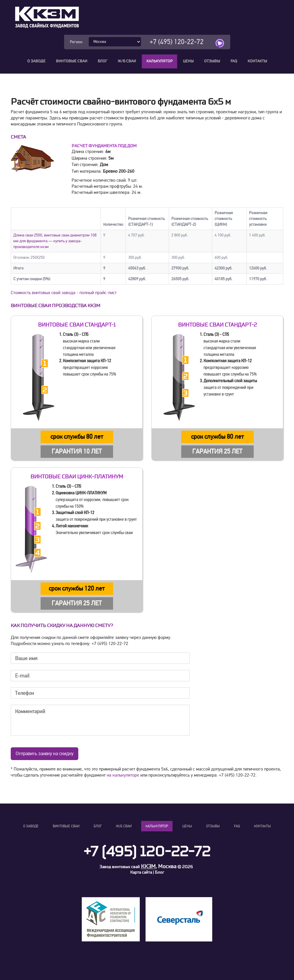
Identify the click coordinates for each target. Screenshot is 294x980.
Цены (188, 61)
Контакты (257, 61)
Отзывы (212, 61)
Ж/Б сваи (127, 61)
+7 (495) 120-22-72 (177, 42)
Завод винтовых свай (120, 867)
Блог (102, 61)
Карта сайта (141, 872)
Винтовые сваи (72, 61)
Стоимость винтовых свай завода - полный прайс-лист (64, 293)
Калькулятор (159, 61)
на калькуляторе (123, 775)
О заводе (36, 61)
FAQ (234, 61)
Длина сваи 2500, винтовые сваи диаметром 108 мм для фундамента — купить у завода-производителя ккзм (55, 241)
